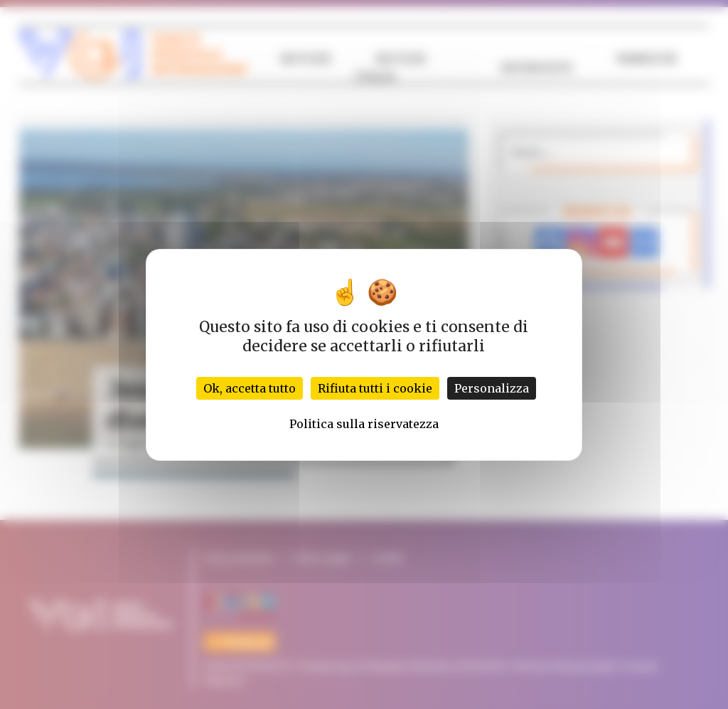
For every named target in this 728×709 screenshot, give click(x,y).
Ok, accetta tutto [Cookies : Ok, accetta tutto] (250, 388)
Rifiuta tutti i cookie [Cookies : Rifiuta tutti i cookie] (375, 388)
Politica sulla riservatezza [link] (364, 424)
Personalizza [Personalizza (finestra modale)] (492, 388)
